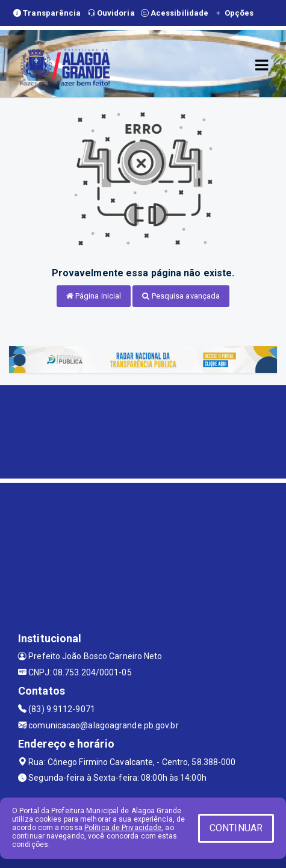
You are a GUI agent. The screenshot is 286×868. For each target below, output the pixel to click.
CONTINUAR (236, 828)
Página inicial (94, 296)
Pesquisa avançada (181, 296)
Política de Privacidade (123, 828)
